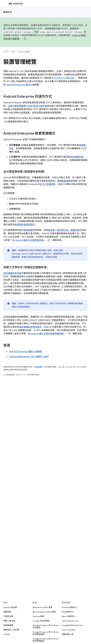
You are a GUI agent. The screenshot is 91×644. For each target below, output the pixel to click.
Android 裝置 (24, 52)
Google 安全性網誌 (41, 621)
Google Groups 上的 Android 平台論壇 (46, 626)
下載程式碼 (8, 616)
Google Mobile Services (72, 625)
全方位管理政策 (48, 184)
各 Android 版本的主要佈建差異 (28, 240)
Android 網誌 (38, 616)
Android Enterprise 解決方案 (20, 85)
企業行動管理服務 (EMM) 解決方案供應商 (28, 106)
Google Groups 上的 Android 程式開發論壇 (46, 633)
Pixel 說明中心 (68, 612)
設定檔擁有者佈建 (12, 273)
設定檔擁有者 (77, 157)
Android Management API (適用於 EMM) (29, 357)
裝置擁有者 (67, 181)
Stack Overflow (69, 630)
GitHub (7, 634)
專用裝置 (28, 230)
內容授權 (38, 367)
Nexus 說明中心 (69, 616)
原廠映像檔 (8, 625)
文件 (14, 52)
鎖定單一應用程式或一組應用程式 (65, 230)
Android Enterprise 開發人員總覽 (25, 352)
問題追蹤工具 (68, 634)
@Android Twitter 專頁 (43, 607)
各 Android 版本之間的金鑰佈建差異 (46, 334)
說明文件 (8, 12)
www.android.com (70, 621)
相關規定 (7, 612)
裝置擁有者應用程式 (25, 225)
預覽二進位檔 (9, 621)
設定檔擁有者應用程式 (30, 327)
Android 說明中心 (70, 607)
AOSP (6, 52)
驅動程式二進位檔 (11, 630)
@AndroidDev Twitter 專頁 (44, 612)
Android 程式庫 (10, 607)
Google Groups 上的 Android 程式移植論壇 (46, 640)
